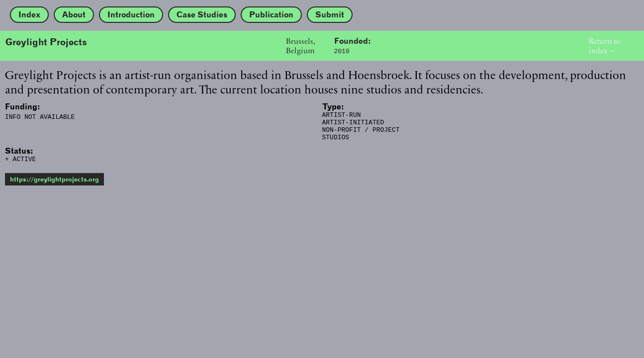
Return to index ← (604, 46)
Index (29, 15)
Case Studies (202, 15)
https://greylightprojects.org (54, 187)
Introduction (131, 15)
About (74, 15)
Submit (330, 15)
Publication (271, 15)
